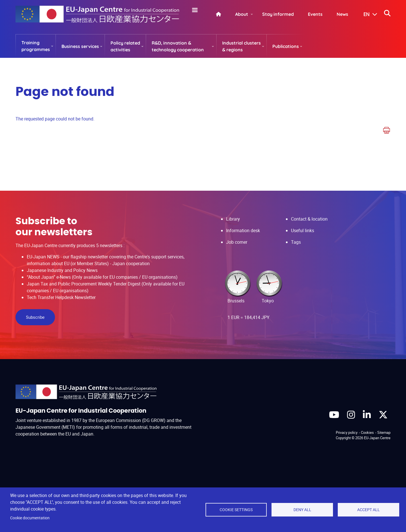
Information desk (243, 230)
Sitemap (384, 432)
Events (315, 14)
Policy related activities (125, 46)
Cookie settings (236, 510)
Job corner (237, 242)
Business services (80, 46)
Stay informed (278, 14)
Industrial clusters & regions (241, 46)
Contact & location (309, 219)
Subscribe (35, 317)
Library (233, 219)
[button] (366, 15)
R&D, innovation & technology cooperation (178, 46)
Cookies (367, 432)
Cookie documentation (30, 518)
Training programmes (36, 46)
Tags (296, 242)
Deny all (302, 510)
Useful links (303, 230)
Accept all (369, 510)
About (242, 14)
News (342, 14)
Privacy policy (347, 432)
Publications (286, 46)
